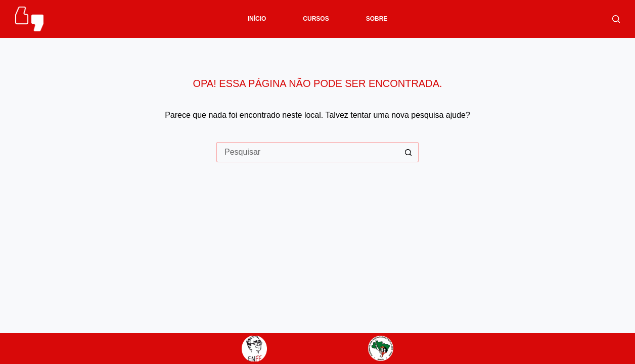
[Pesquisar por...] (307, 152)
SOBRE (377, 19)
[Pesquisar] (616, 19)
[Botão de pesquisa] (409, 152)
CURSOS (316, 19)
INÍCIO (257, 19)
